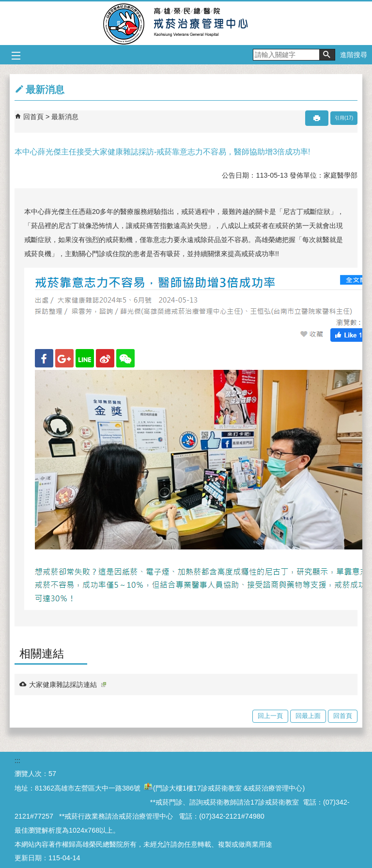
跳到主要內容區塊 (5, 5)
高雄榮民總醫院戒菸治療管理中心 (186, 23)
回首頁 (33, 117)
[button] (327, 55)
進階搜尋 (354, 55)
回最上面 (308, 716)
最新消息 (65, 117)
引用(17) (344, 118)
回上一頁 (270, 716)
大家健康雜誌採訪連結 (68, 685)
